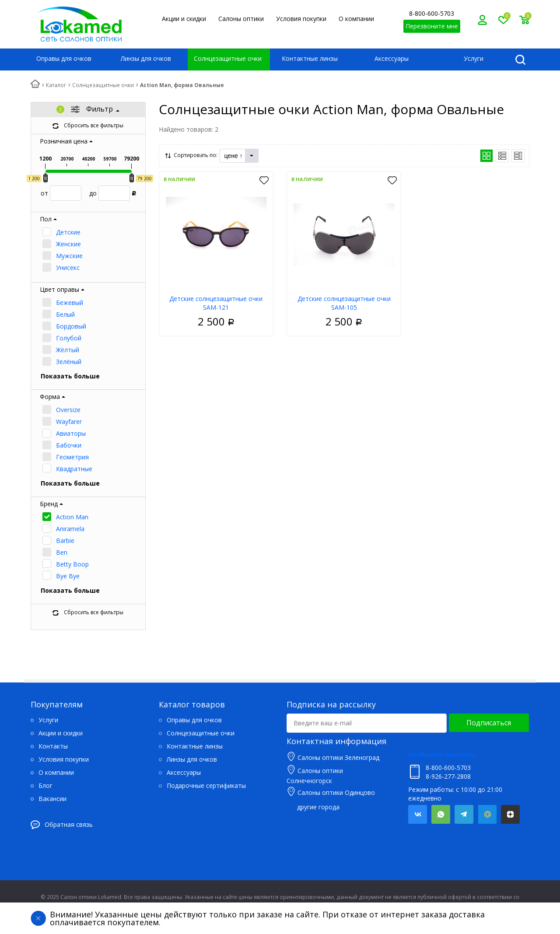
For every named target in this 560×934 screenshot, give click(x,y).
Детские (68, 232)
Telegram (464, 814)
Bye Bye (68, 576)
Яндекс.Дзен (510, 814)
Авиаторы (71, 433)
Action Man (72, 517)
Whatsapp (441, 814)
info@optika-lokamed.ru (442, 754)
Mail (487, 814)
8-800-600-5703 (432, 13)
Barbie (65, 540)
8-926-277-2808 (448, 776)
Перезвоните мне (432, 26)
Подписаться (489, 723)
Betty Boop (72, 564)
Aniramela (70, 529)
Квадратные (74, 469)
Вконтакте (418, 814)
